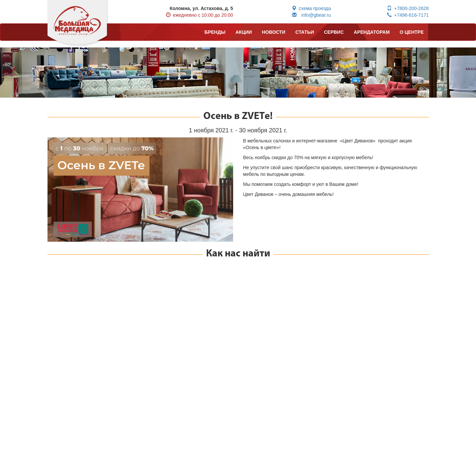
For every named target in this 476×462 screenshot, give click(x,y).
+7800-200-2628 (408, 8)
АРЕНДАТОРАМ (372, 32)
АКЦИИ (244, 32)
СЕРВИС (334, 32)
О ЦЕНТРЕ (412, 32)
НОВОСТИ (274, 32)
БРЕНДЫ (215, 32)
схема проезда (311, 8)
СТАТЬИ (305, 32)
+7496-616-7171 (408, 15)
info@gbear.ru (311, 15)
